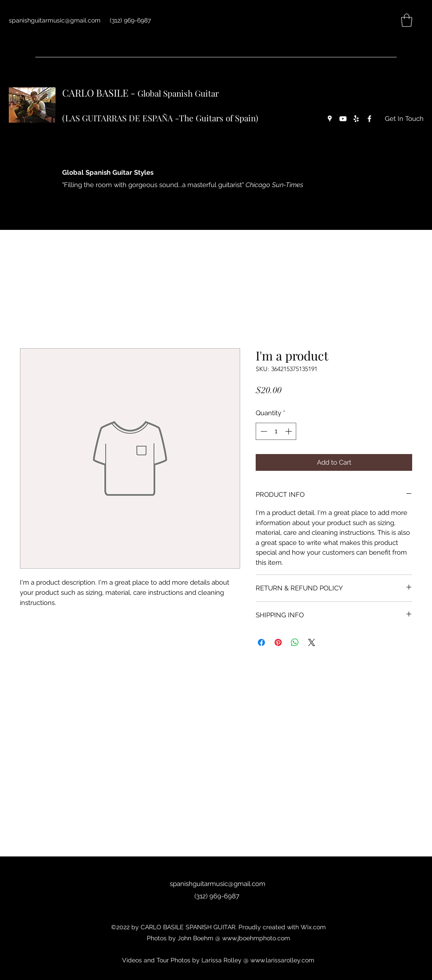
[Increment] (289, 431)
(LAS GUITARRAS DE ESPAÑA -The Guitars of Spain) (160, 118)
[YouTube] (343, 119)
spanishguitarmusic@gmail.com (55, 20)
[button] (407, 20)
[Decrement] (263, 431)
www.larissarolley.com (282, 960)
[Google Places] (330, 119)
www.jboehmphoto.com (256, 938)
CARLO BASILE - (100, 93)
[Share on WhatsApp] (295, 642)
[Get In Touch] (404, 119)
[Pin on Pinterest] (278, 642)
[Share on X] (312, 642)
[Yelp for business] (356, 119)
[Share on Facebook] (261, 642)
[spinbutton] (276, 431)
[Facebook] (369, 119)
